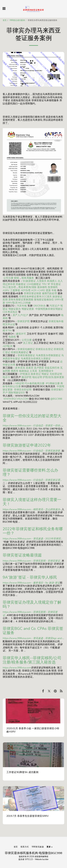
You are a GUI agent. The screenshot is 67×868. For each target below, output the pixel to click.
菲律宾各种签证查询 (30, 297)
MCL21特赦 (24, 303)
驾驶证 (45, 374)
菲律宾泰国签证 (26, 355)
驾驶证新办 (15, 309)
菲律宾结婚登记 (26, 349)
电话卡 (6, 377)
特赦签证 (21, 284)
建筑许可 (21, 334)
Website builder (42, 859)
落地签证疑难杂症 (44, 300)
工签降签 (15, 290)
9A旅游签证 (29, 281)
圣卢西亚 (39, 368)
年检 (54, 290)
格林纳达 (24, 371)
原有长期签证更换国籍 (21, 300)
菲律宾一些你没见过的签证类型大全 (32, 418)
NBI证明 (20, 383)
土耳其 (33, 371)
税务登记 (36, 374)
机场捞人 (52, 281)
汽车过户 (55, 306)
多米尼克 (20, 368)
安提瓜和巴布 (52, 368)
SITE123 (29, 859)
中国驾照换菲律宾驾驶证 (49, 309)
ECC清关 (47, 297)
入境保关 (41, 281)
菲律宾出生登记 (44, 349)
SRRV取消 (12, 303)
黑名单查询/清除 (27, 287)
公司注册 (8, 278)
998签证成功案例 (17, 20)
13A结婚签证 (34, 284)
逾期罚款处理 (49, 293)
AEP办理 (26, 290)
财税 (17, 278)
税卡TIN (7, 331)
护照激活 (25, 374)
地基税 (12, 337)
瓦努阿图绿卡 (46, 371)
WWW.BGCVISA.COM (16, 399)
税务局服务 (28, 278)
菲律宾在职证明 (23, 390)
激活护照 (26, 377)
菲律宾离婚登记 (20, 352)
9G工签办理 (9, 287)
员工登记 (28, 343)
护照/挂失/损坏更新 (53, 377)
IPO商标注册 (53, 383)
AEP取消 (7, 346)
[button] (4, 9)
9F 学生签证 (54, 284)
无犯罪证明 (56, 374)
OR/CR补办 (39, 306)
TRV (44, 284)
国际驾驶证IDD (17, 393)
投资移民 (53, 287)
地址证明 (37, 377)
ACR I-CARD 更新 (41, 290)
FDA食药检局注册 (35, 383)
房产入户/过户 (20, 315)
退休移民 (42, 287)
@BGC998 (56, 399)
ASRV (6, 290)
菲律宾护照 (23, 321)
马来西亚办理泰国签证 (48, 355)
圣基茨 (30, 368)
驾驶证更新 (28, 309)
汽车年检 (22, 306)
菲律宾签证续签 (33, 293)
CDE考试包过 (10, 312)
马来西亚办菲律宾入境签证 (36, 359)
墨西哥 (15, 371)
